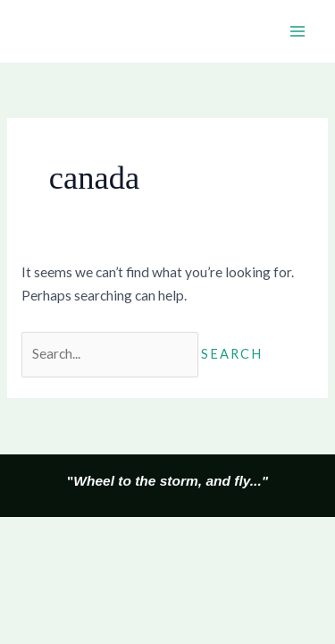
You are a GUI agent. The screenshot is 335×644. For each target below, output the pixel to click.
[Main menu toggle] (298, 31)
